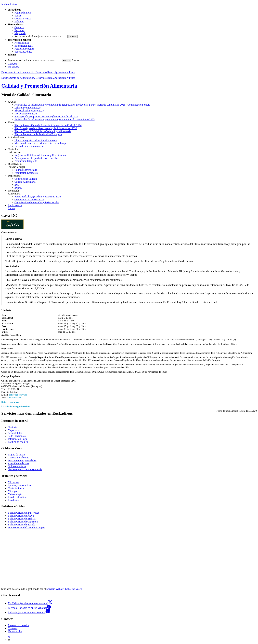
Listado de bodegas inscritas (16, 406)
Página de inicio (23, 13)
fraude (132, 207)
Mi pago (12, 491)
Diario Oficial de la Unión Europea (26, 528)
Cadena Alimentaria (25, 182)
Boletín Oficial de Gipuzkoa (23, 522)
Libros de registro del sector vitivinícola (36, 140)
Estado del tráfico (17, 497)
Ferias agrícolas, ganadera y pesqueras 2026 (38, 197)
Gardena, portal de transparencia (25, 469)
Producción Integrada (26, 161)
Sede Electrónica (23, 52)
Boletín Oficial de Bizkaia (22, 519)
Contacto (19, 27)
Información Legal (18, 439)
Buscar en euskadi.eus (26, 36)
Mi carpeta (14, 67)
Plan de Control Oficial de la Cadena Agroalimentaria (43, 131)
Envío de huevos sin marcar (29, 146)
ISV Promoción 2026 (26, 114)
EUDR (18, 188)
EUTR (18, 185)
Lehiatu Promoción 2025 (28, 108)
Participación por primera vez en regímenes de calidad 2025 (46, 116)
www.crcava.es (14, 397)
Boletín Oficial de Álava (21, 516)
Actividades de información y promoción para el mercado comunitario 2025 (55, 119)
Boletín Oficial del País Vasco (24, 513)
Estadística (14, 500)
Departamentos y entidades (22, 460)
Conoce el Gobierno (19, 458)
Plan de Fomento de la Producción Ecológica (38, 134)
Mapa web (20, 33)
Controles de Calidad (26, 179)
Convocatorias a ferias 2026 (29, 199)
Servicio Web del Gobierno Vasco (64, 589)
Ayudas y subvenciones (20, 485)
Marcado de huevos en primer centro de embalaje (40, 143)
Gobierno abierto (17, 466)
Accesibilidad (22, 43)
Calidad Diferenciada (26, 170)
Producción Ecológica (26, 173)
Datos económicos (10, 402)
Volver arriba (15, 631)
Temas (18, 16)
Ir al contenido (9, 4)
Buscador (19, 30)
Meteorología (15, 494)
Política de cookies (24, 49)
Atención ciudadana (18, 463)
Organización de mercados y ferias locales (37, 202)
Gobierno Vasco (23, 19)
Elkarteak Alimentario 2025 (29, 111)
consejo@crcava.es (18, 395)
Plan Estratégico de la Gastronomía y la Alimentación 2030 (46, 128)
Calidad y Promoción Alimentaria (39, 86)
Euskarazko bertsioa (19, 625)
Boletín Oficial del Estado (22, 525)
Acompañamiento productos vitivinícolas (36, 158)
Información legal (24, 46)
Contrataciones (16, 488)
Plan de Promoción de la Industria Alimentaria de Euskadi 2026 (48, 125)
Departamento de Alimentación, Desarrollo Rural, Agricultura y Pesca (38, 72)
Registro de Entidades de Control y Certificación (40, 155)
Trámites (19, 21)
